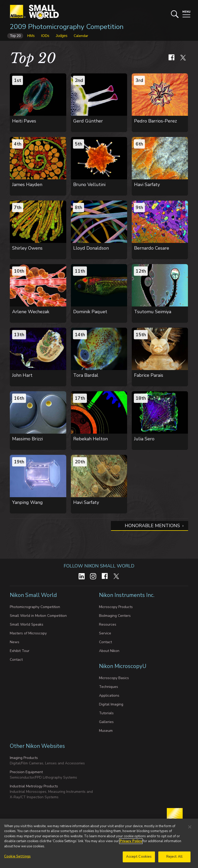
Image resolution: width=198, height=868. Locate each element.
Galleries (106, 722)
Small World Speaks (27, 624)
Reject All (174, 859)
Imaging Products (24, 758)
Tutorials (106, 713)
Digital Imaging (111, 704)
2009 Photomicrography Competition (67, 27)
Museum (106, 731)
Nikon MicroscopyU (123, 666)
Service (105, 633)
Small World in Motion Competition (38, 616)
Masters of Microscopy (28, 633)
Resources (108, 624)
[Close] (190, 829)
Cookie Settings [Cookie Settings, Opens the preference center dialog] (17, 859)
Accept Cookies (139, 859)
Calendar (81, 36)
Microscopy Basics (114, 678)
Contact (16, 660)
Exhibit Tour (20, 651)
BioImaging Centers (115, 616)
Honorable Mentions (152, 526)
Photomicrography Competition (35, 607)
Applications (109, 696)
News (15, 642)
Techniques (109, 687)
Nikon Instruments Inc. (127, 595)
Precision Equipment (26, 772)
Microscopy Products (116, 607)
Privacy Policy (131, 844)
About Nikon (109, 651)
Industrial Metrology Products (34, 786)
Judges (61, 36)
